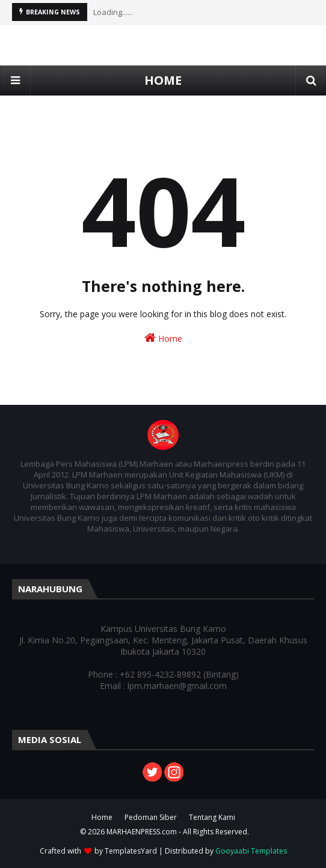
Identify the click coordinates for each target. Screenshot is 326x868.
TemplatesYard (131, 851)
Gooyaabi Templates (251, 851)
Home (163, 338)
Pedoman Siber (151, 817)
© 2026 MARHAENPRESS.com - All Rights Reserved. (165, 832)
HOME (163, 80)
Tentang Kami (212, 817)
